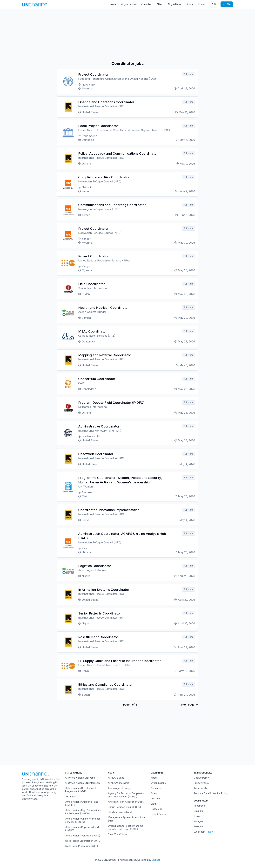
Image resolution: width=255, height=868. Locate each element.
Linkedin (198, 811)
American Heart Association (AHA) (126, 802)
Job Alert (227, 4)
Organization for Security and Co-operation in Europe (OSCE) (126, 827)
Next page (190, 705)
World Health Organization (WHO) (83, 841)
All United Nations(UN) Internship (82, 783)
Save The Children (118, 834)
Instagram (199, 821)
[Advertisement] (98, 35)
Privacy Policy (201, 783)
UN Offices (71, 797)
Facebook (199, 806)
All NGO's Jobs (116, 778)
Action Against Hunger (120, 788)
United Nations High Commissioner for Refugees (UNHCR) (83, 812)
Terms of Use (201, 788)
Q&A (214, 4)
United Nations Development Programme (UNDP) (80, 790)
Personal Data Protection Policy (211, 793)
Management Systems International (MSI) (127, 819)
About (190, 4)
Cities (160, 4)
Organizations (129, 4)
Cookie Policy (201, 778)
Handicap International (120, 812)
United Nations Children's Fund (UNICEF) (82, 803)
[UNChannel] (36, 4)
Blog (153, 804)
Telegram (199, 826)
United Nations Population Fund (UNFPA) (82, 829)
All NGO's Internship (119, 783)
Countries (146, 4)
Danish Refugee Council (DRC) (124, 807)
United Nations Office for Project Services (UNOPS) (82, 820)
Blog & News (174, 4)
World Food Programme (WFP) (82, 846)
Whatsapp (199, 832)
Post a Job (157, 809)
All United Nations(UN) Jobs (80, 778)
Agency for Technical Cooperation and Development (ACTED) (127, 795)
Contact (202, 4)
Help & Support (159, 814)
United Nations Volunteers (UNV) (83, 836)
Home (113, 4)
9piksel (156, 860)
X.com (197, 816)
